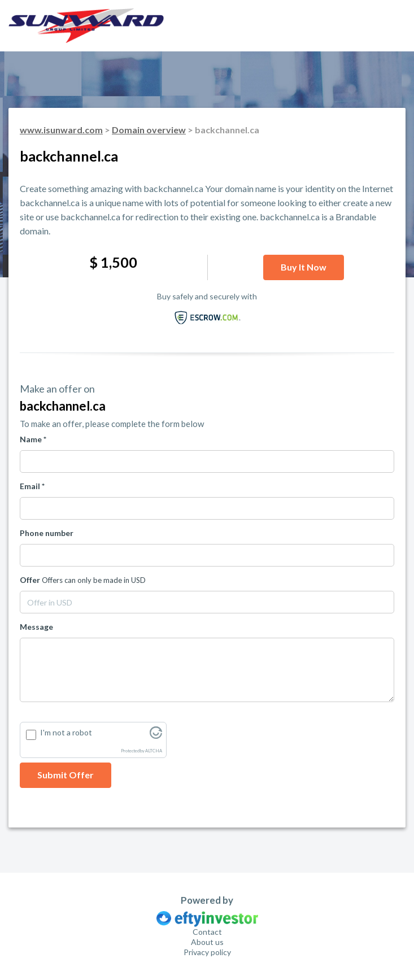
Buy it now (304, 267)
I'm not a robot (66, 732)
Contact (207, 932)
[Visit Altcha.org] (156, 736)
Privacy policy (207, 952)
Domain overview (149, 130)
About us (207, 942)
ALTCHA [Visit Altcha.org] (154, 751)
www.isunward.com (61, 130)
